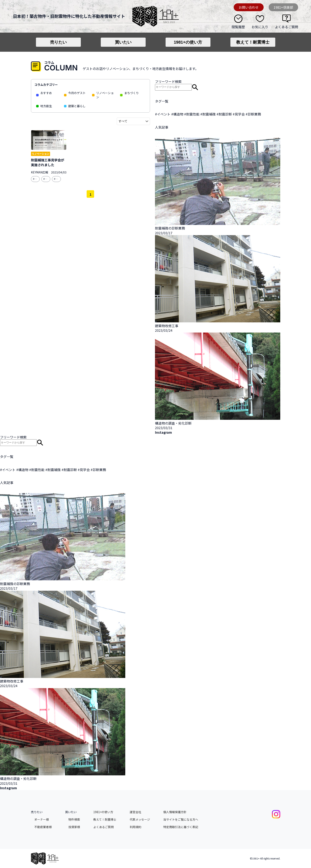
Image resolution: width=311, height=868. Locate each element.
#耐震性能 (192, 114)
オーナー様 (42, 820)
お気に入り (260, 27)
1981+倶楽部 (283, 7)
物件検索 (74, 820)
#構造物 (177, 114)
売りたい (58, 42)
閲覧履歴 (238, 27)
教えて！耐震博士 (253, 42)
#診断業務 (253, 114)
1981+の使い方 (188, 42)
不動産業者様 (43, 827)
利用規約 (135, 827)
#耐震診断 (224, 114)
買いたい (123, 42)
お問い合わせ (249, 7)
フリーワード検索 (168, 81)
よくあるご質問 (286, 27)
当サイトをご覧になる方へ (181, 820)
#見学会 (239, 114)
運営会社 (135, 812)
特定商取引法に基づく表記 (181, 827)
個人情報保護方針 (175, 812)
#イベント (163, 114)
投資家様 (74, 827)
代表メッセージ (140, 820)
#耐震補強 (208, 114)
